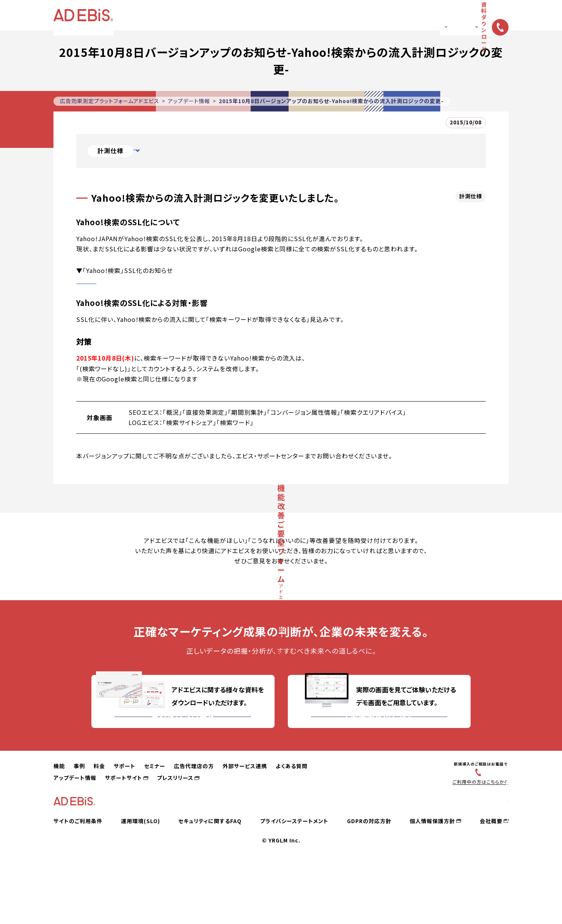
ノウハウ (354, 15)
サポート (244, 15)
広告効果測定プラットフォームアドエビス (110, 101)
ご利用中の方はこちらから (477, 829)
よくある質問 (292, 813)
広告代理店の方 (314, 15)
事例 (199, 15)
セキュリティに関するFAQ (210, 878)
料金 (220, 15)
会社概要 (491, 878)
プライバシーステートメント (294, 878)
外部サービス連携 (245, 813)
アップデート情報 (189, 101)
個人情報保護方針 (432, 878)
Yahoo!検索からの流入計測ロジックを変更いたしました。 (219, 151)
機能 (174, 15)
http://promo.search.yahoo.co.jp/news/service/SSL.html (166, 281)
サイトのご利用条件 (78, 878)
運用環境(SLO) (140, 878)
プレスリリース (175, 825)
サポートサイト (124, 825)
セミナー (276, 15)
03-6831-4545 (481, 819)
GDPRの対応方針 (369, 878)
